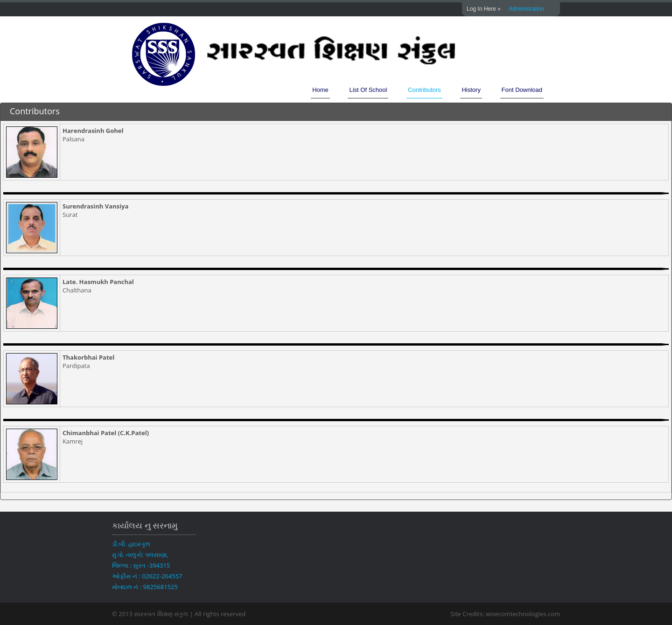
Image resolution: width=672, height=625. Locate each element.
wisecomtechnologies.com (522, 614)
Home (320, 90)
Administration (526, 9)
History (471, 90)
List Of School (368, 90)
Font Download (522, 90)
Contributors (424, 90)
